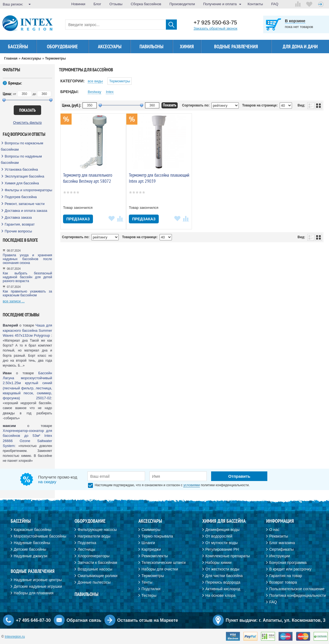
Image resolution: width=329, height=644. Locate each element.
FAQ (275, 4)
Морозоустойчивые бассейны (40, 536)
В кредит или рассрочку (290, 569)
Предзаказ (78, 219)
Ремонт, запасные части (25, 204)
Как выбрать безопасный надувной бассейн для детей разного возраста (27, 277)
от (15, 94)
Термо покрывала (157, 536)
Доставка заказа (18, 217)
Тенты (147, 582)
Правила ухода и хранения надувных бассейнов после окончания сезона (27, 259)
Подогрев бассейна (21, 197)
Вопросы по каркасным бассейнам (22, 146)
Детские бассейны (30, 549)
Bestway (94, 92)
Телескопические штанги (164, 563)
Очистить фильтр (28, 123)
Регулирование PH (222, 549)
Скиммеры (151, 530)
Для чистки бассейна (224, 576)
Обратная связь (84, 620)
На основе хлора (220, 595)
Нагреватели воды (94, 536)
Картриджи (151, 549)
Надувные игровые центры (38, 580)
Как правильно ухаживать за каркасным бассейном (27, 293)
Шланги (148, 543)
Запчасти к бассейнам (97, 563)
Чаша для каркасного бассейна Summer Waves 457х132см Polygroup (27, 330)
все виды (95, 81)
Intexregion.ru (15, 637)
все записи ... (14, 301)
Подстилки (151, 589)
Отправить (239, 476)
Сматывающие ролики (97, 576)
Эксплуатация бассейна (24, 176)
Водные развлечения (236, 47)
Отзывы (116, 4)
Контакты (255, 4)
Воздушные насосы (95, 569)
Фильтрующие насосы (97, 530)
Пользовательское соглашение (297, 589)
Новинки (78, 4)
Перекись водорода (223, 582)
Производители (182, 4)
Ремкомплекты (155, 556)
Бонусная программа (288, 563)
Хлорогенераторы (93, 556)
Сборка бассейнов (146, 4)
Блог (97, 4)
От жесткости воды (222, 569)
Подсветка (87, 543)
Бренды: (15, 83)
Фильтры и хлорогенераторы (28, 190)
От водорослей (219, 536)
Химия (187, 47)
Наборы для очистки (160, 569)
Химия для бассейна (22, 183)
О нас (274, 530)
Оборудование (62, 47)
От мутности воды (222, 543)
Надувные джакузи (31, 556)
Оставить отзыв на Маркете (148, 620)
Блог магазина (282, 543)
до (34, 94)
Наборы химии (219, 563)
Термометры (120, 81)
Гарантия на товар (286, 576)
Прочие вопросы (18, 231)
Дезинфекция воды (222, 530)
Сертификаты (281, 549)
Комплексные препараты (228, 556)
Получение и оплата (220, 4)
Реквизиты (279, 536)
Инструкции (280, 556)
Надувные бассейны (32, 543)
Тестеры (149, 595)
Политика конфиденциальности (298, 595)
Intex (110, 92)
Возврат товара (283, 582)
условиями (192, 485)
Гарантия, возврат (20, 224)
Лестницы (86, 549)
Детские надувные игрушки (38, 586)
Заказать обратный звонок (215, 28)
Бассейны (18, 47)
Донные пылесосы (94, 582)
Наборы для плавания (34, 593)
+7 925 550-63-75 (215, 23)
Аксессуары (110, 47)
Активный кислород (223, 589)
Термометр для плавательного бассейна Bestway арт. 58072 (88, 178)
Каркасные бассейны (32, 530)
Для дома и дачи (300, 47)
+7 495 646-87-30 (33, 620)
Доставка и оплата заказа (26, 211)
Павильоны (151, 47)
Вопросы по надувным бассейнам (21, 159)
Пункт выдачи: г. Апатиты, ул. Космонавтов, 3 (276, 620)
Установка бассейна (21, 169)
